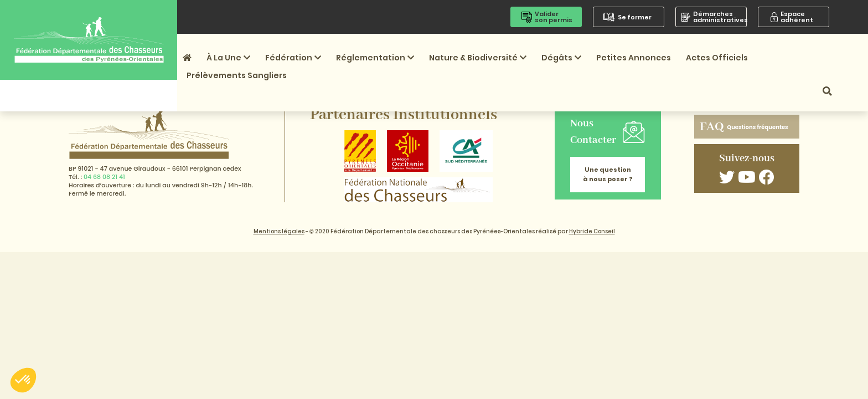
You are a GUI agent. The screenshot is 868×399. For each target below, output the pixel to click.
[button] (23, 380)
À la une (228, 58)
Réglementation (375, 58)
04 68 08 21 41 (104, 177)
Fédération (293, 58)
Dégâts (561, 58)
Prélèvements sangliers (237, 75)
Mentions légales (279, 231)
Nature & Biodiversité (478, 58)
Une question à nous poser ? (608, 174)
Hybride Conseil (592, 231)
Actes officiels (717, 58)
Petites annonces (634, 58)
